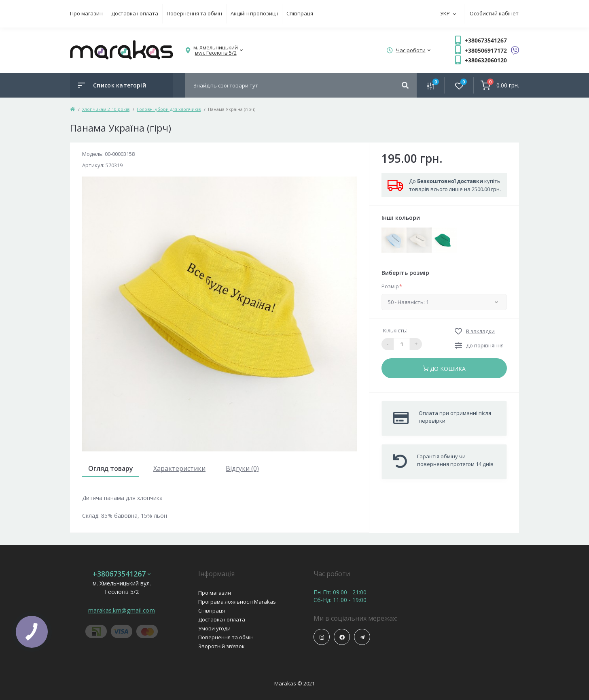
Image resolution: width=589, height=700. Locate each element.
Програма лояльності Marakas (237, 602)
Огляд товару (111, 468)
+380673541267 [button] (122, 574)
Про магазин (86, 13)
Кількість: (395, 330)
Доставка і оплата (135, 13)
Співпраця (300, 13)
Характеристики (179, 468)
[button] (216, 50)
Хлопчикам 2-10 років (106, 109)
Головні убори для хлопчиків (169, 109)
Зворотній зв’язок (221, 646)
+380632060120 (486, 60)
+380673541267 (486, 40)
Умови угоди (214, 628)
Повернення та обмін (194, 13)
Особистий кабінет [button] (494, 13)
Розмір (392, 286)
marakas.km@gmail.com (122, 610)
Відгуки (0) (242, 468)
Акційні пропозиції (254, 13)
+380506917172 (486, 50)
